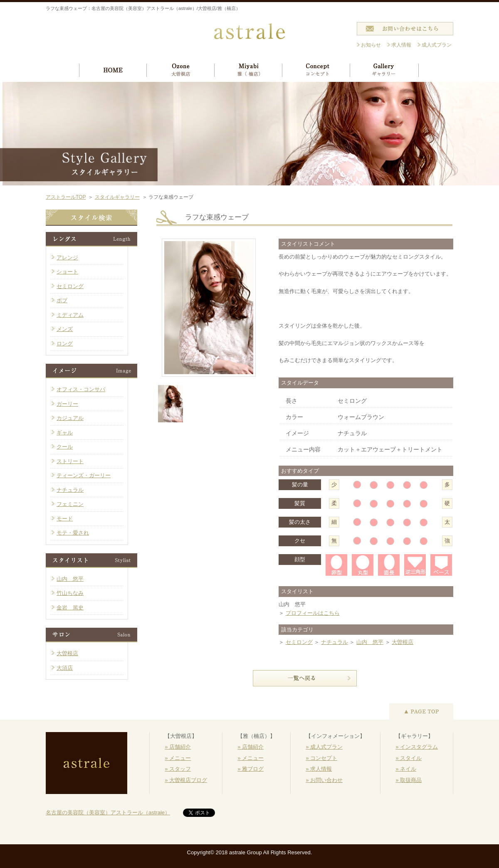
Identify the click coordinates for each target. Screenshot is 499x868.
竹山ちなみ (70, 593)
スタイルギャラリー (117, 197)
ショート (67, 272)
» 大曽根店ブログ (186, 780)
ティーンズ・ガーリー (84, 475)
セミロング (299, 642)
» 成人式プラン (324, 747)
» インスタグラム (417, 747)
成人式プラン (437, 45)
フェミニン (70, 504)
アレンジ (67, 258)
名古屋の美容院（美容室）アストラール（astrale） (108, 813)
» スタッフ (178, 769)
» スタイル (409, 758)
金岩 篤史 (70, 608)
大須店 (65, 668)
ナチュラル (335, 642)
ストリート (70, 461)
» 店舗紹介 (178, 747)
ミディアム (70, 315)
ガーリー (67, 404)
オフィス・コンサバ (81, 389)
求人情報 (401, 45)
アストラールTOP (66, 197)
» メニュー (178, 758)
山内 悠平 (370, 642)
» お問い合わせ (324, 780)
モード (65, 519)
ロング (65, 344)
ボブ (62, 300)
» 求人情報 (319, 769)
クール (65, 447)
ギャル (65, 433)
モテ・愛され (73, 533)
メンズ (65, 329)
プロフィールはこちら (313, 613)
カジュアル (70, 418)
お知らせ (371, 45)
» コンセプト (321, 758)
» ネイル (406, 769)
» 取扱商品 (409, 780)
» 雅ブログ (251, 769)
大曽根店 (403, 642)
